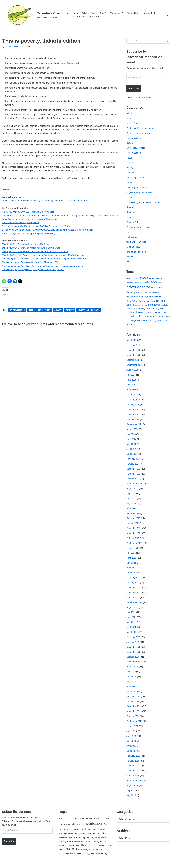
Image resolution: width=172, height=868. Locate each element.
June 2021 (131, 621)
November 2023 (134, 476)
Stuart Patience (11, 47)
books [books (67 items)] (137, 279)
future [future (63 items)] (143, 298)
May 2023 (131, 506)
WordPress (26, 865)
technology (132, 238)
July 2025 (131, 377)
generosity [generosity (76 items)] (151, 298)
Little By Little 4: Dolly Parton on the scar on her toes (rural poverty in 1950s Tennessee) (44, 260)
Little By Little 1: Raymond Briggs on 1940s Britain (26, 249)
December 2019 (134, 710)
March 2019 (132, 755)
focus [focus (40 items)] (138, 298)
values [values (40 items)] (165, 322)
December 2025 (134, 352)
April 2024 (131, 451)
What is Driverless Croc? (94, 13)
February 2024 (133, 461)
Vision (129, 263)
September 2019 (134, 725)
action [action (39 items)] (128, 279)
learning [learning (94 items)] (130, 306)
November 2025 (134, 357)
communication (134, 139)
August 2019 (132, 730)
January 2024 (133, 466)
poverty (70, 315)
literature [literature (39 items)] (144, 306)
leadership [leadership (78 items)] (160, 302)
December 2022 (134, 531)
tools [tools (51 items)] (160, 322)
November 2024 (134, 416)
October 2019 (133, 720)
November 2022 (134, 536)
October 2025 (133, 362)
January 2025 (133, 407)
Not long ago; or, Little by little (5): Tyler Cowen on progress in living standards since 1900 (45, 264)
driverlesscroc (17, 315)
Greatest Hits (133, 13)
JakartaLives (79, 17)
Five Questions (134, 154)
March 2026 (132, 342)
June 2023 (131, 501)
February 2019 (133, 760)
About (129, 119)
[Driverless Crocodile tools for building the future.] (35, 15)
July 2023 (131, 496)
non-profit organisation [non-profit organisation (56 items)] (143, 310)
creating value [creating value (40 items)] (138, 283)
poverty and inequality (89, 315)
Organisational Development (140, 193)
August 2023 (132, 491)
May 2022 (131, 566)
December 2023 (134, 471)
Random (130, 208)
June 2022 (131, 561)
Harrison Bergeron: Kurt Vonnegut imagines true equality (29, 238)
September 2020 (134, 665)
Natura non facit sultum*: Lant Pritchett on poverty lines (28, 213)
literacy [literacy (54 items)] (138, 306)
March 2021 (132, 636)
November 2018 (134, 775)
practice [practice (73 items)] (149, 314)
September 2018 (134, 785)
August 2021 (132, 611)
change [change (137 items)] (144, 279)
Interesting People (135, 178)
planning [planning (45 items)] (156, 310)
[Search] (168, 15)
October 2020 (133, 660)
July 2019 (131, 735)
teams (129, 233)
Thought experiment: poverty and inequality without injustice (31, 224)
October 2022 (133, 541)
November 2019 (134, 715)
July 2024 (131, 436)
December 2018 (134, 770)
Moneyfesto (94, 17)
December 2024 (134, 412)
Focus (129, 158)
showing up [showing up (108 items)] (152, 318)
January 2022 (133, 586)
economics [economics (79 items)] (147, 294)
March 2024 (132, 456)
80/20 (129, 114)
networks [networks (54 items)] (130, 310)
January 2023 (133, 526)
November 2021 (134, 596)
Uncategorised (133, 248)
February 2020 (133, 700)
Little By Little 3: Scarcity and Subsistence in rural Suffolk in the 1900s (35, 257)
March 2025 (132, 397)
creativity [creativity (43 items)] (147, 283)
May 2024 (131, 446)
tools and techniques (136, 243)
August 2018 (132, 790)
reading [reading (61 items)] (130, 318)
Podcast (130, 198)
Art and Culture (134, 124)
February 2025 (133, 402)
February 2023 (133, 521)
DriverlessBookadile (136, 148)
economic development (40, 315)
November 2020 (134, 655)
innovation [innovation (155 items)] (132, 302)
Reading (130, 213)
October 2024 (133, 421)
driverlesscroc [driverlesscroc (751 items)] (139, 288)
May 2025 (131, 387)
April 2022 (131, 571)
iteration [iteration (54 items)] (142, 302)
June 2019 (131, 740)
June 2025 (131, 382)
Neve (5, 865)
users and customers (136, 253)
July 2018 (131, 795)
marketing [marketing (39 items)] (165, 306)
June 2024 (131, 441)
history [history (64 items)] (159, 298)
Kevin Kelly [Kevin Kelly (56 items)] (150, 302)
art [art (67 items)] (132, 279)
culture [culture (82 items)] (154, 283)
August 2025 (132, 372)
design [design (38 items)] (160, 283)
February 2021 (133, 641)
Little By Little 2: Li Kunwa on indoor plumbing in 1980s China (31, 253)
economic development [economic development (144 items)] (73, 833)
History (130, 168)
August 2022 (132, 551)
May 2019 (131, 745)
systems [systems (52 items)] (162, 318)
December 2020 (134, 650)
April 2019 (131, 750)
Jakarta (58, 315)
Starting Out (132, 223)
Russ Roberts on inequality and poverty (21, 228)
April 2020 (131, 690)
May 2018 (131, 800)
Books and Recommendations (141, 129)
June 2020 (131, 680)
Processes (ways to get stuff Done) (143, 203)
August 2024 (132, 431)
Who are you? (116, 13)
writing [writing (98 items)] (130, 326)
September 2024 (134, 427)
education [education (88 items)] (131, 298)
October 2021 (133, 601)
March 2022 (132, 576)
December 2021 (134, 591)
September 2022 (134, 546)
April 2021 (131, 631)
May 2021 (131, 626)
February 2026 (133, 347)
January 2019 (133, 765)
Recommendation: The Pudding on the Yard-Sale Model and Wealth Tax (36, 231)
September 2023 (134, 486)
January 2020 (133, 705)
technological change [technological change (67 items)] (136, 322)
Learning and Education (138, 188)
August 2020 (132, 670)
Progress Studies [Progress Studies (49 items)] (160, 314)
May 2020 (131, 685)
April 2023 (131, 511)
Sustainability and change (139, 228)
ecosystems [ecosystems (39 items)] (156, 294)
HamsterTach (149, 13)
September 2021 (134, 606)
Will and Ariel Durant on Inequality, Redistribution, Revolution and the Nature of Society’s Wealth (48, 235)
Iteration (130, 183)
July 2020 (131, 675)
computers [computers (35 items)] (130, 283)
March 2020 (132, 695)
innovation (131, 173)
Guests (130, 163)
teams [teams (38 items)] (168, 318)
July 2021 (131, 616)
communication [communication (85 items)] (156, 279)
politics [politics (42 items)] (162, 310)
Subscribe (134, 89)
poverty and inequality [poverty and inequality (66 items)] (136, 314)
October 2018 (133, 780)
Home (76, 13)
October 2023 (133, 481)
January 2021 (133, 646)
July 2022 (131, 556)
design (130, 143)
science (130, 218)
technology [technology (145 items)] (152, 322)
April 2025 (131, 392)
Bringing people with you (138, 134)
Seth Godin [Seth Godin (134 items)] (140, 318)
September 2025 (134, 367)
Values (130, 258)
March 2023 (132, 516)
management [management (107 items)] (154, 306)
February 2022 (133, 581)
